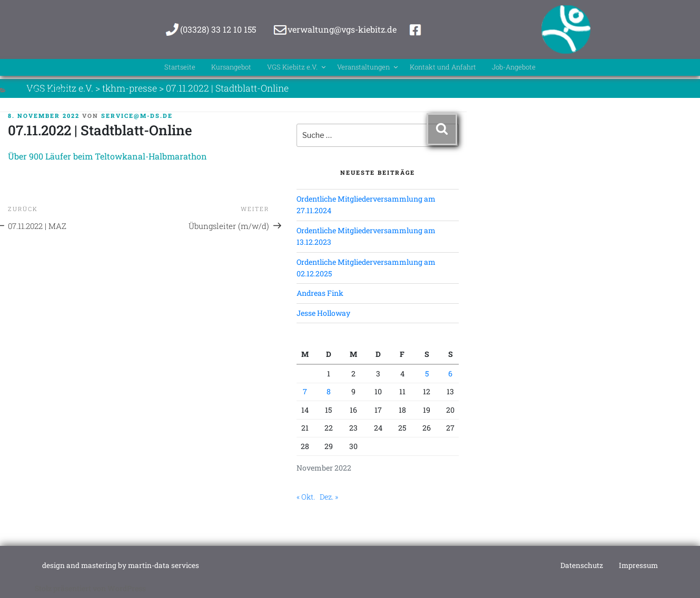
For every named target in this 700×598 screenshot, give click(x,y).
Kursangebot (202, 69)
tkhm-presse (42, 90)
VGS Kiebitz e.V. (283, 69)
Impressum (638, 565)
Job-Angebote (553, 69)
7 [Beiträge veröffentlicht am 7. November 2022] (305, 391)
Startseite (139, 69)
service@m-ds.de (137, 116)
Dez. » (329, 497)
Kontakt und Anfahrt (465, 69)
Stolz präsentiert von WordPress (90, 588)
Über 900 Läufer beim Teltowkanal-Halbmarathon (107, 156)
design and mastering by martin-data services (121, 565)
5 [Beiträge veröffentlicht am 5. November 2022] (427, 373)
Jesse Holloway (323, 313)
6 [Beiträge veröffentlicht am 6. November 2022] (450, 373)
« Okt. (306, 497)
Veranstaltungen (371, 69)
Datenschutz (582, 565)
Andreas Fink (320, 293)
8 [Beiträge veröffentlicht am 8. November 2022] (329, 391)
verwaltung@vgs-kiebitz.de (342, 29)
